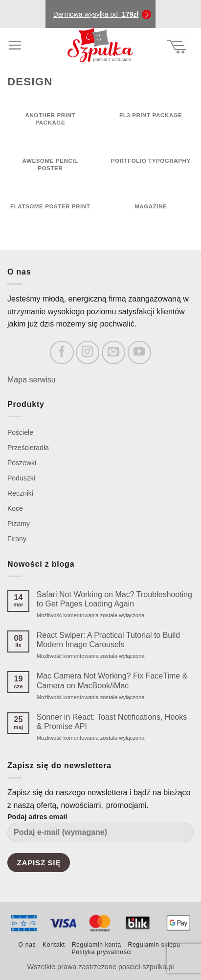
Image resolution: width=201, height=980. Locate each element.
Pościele (20, 432)
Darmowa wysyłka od (96, 14)
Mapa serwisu (32, 380)
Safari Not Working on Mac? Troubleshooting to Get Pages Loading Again (114, 599)
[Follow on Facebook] (62, 352)
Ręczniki (20, 493)
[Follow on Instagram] (88, 352)
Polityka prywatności (101, 952)
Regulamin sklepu (154, 945)
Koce (15, 508)
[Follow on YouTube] (139, 352)
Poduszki (21, 478)
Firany (17, 539)
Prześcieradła (28, 448)
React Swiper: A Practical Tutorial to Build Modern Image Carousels (108, 640)
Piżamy (19, 524)
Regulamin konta (97, 945)
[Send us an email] (113, 352)
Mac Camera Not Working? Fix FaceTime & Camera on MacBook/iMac (112, 680)
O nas (27, 945)
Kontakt (54, 945)
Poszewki (22, 463)
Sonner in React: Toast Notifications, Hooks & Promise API (112, 722)
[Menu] (15, 45)
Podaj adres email (100, 831)
